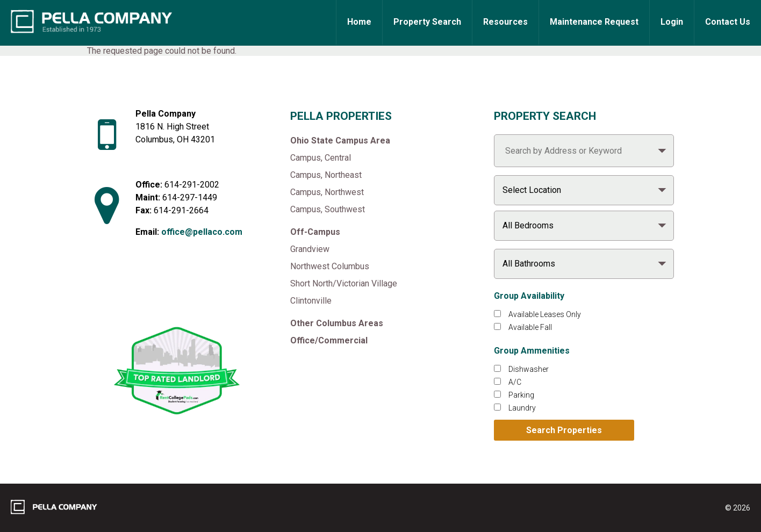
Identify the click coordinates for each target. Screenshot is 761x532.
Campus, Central (321, 158)
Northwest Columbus (330, 266)
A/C (515, 382)
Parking (521, 395)
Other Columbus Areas (337, 323)
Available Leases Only (545, 314)
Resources (505, 22)
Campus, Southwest (328, 209)
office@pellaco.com (202, 232)
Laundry (522, 408)
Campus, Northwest (327, 192)
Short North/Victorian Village (344, 283)
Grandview (310, 249)
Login (672, 22)
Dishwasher (529, 369)
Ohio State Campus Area (340, 141)
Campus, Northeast (326, 175)
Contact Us (728, 22)
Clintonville (311, 301)
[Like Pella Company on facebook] (156, 292)
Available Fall (530, 327)
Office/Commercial (329, 340)
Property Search (427, 22)
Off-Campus (315, 232)
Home (359, 22)
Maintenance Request (594, 22)
